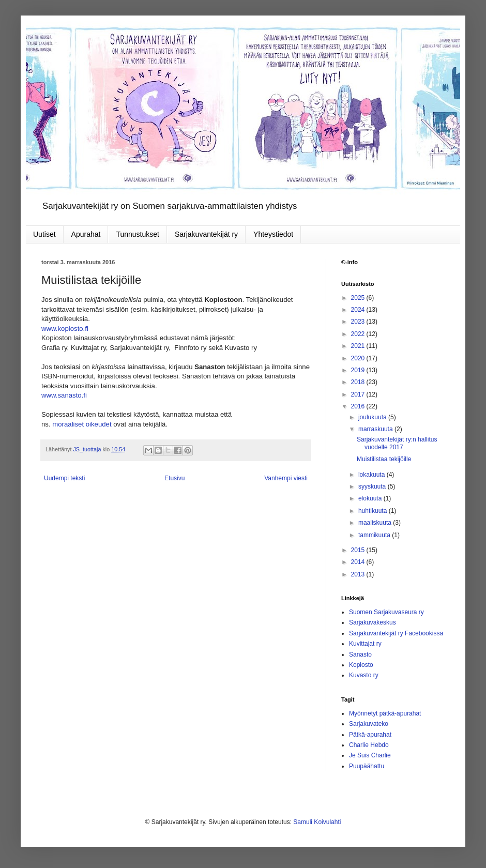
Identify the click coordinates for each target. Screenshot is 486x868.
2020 (359, 358)
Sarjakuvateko (369, 724)
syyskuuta (373, 486)
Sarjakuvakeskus (373, 622)
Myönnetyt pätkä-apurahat (385, 713)
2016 (359, 406)
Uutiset (44, 234)
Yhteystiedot (273, 234)
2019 (359, 370)
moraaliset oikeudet (82, 424)
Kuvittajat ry (365, 644)
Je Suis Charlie (370, 755)
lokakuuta (373, 475)
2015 (359, 550)
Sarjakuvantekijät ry (206, 234)
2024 (359, 310)
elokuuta (371, 498)
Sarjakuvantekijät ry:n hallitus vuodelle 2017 (397, 443)
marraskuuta (376, 429)
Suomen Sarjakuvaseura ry (386, 612)
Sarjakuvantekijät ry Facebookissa (396, 633)
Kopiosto (361, 665)
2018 (359, 382)
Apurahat (86, 234)
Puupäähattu (367, 766)
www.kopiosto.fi (65, 329)
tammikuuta (375, 535)
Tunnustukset (138, 234)
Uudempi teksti (64, 478)
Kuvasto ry (364, 675)
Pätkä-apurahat (370, 735)
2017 (359, 394)
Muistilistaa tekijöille (384, 459)
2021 (359, 346)
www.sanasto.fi (64, 395)
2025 (359, 298)
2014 (359, 562)
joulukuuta (373, 417)
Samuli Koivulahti (317, 822)
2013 (359, 574)
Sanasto (360, 654)
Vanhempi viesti (286, 478)
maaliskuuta (376, 523)
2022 (359, 334)
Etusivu (174, 478)
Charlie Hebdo (369, 745)
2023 (359, 322)
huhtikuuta (374, 511)
